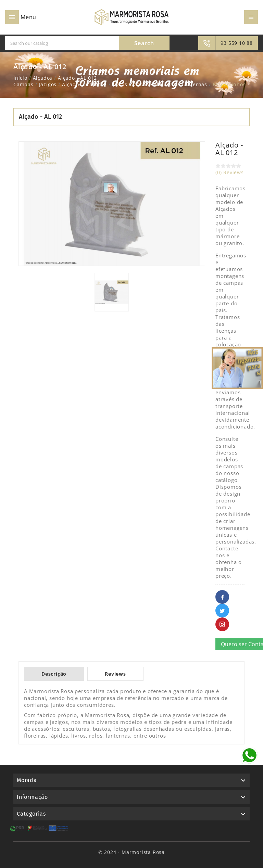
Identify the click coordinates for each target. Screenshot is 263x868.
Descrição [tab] (54, 674)
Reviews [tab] (115, 674)
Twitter (222, 611)
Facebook (222, 597)
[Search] (62, 43)
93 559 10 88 (237, 43)
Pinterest (222, 624)
